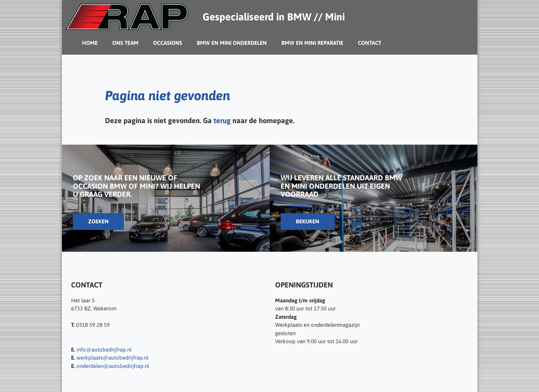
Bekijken (308, 221)
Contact (370, 43)
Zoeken (98, 221)
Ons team (125, 43)
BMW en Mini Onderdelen (232, 43)
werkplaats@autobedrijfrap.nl (112, 358)
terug (222, 120)
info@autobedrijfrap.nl (104, 350)
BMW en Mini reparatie (312, 43)
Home (90, 43)
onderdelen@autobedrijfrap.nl (113, 366)
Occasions (168, 43)
